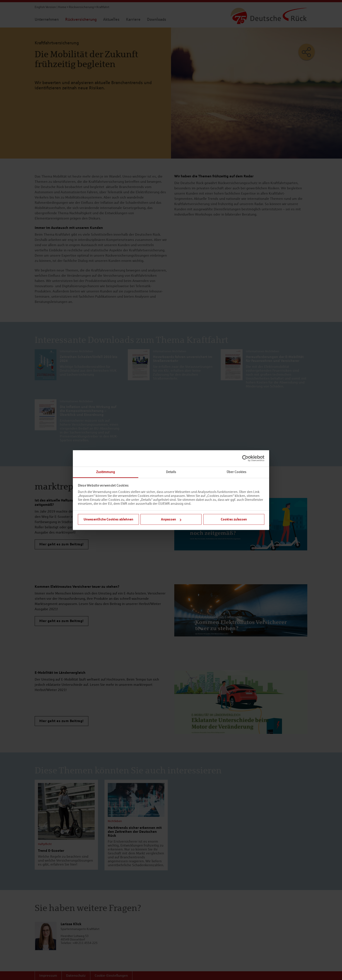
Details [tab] (171, 472)
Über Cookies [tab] (236, 472)
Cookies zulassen (234, 519)
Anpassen (171, 519)
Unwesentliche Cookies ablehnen (108, 519)
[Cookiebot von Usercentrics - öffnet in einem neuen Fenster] (245, 458)
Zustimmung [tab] (106, 472)
